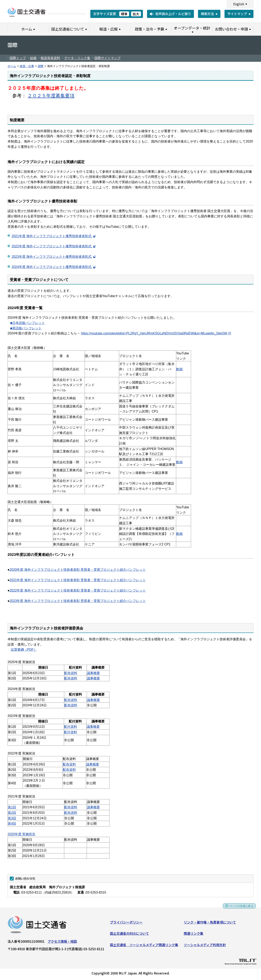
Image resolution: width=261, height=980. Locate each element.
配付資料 (71, 727)
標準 (124, 14)
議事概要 (93, 673)
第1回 (12, 807)
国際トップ (18, 58)
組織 (33, 58)
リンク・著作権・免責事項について (210, 923)
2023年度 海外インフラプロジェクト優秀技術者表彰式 (54, 257)
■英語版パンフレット (26, 328)
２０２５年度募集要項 (51, 96)
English (239, 4)
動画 (179, 369)
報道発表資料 (50, 58)
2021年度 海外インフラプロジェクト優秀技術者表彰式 (54, 236)
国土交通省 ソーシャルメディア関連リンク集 (144, 946)
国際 (41, 66)
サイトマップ (237, 14)
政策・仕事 (27, 66)
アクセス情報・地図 (62, 942)
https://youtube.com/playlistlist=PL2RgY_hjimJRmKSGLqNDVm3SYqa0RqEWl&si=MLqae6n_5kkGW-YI (156, 333)
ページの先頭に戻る (239, 909)
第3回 (12, 818)
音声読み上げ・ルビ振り (173, 14)
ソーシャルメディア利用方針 (205, 946)
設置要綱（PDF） (24, 650)
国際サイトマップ (107, 58)
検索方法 (207, 14)
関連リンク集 (194, 935)
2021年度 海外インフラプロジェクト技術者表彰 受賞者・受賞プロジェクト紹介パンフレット (78, 580)
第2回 (12, 813)
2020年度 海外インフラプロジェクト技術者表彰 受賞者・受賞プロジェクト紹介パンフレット (78, 570)
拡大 (136, 14)
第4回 (12, 823)
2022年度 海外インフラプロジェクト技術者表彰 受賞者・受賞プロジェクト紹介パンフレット (78, 590)
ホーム (12, 66)
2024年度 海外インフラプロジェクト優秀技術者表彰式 (54, 267)
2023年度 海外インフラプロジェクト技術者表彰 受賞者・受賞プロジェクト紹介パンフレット (78, 601)
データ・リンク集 (77, 58)
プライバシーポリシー (126, 923)
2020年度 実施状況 (21, 834)
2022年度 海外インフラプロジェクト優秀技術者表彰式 (54, 246)
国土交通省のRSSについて (129, 935)
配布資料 (71, 673)
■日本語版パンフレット (28, 323)
